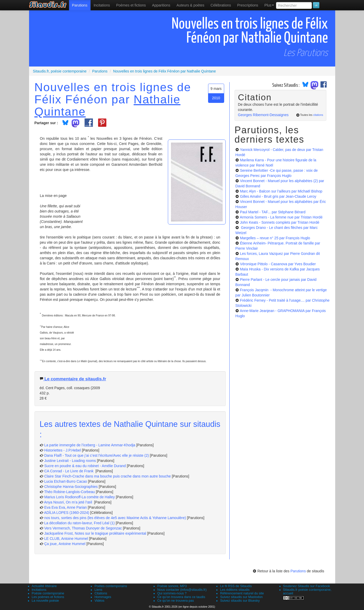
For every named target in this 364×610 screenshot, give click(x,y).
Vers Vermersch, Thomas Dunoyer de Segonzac (83, 528)
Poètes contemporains (111, 586)
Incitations (39, 590)
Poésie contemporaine (48, 593)
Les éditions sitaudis (235, 590)
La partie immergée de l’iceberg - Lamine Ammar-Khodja (90, 445)
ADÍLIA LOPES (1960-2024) (67, 513)
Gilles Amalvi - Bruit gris (278, 196)
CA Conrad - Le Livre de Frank (69, 471)
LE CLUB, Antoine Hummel (66, 539)
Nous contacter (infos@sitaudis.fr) (182, 590)
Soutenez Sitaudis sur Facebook (307, 586)
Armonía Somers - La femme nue (281, 217)
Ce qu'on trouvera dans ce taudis (181, 597)
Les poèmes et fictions (48, 597)
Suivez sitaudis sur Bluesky (240, 601)
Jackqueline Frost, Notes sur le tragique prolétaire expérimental (95, 533)
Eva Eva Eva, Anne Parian (65, 507)
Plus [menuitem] (269, 5)
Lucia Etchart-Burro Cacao (66, 481)
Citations (101, 593)
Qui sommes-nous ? (172, 593)
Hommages (103, 597)
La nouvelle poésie (45, 601)
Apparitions (161, 5)
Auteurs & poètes (190, 5)
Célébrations (221, 5)
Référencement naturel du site (242, 593)
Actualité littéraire (44, 586)
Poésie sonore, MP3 (172, 586)
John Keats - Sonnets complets (280, 222)
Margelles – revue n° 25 (275, 238)
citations (318, 115)
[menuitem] (80, 5)
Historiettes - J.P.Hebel (63, 450)
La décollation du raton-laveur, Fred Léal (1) (79, 523)
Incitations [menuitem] (102, 5)
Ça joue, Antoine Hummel (65, 544)
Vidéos (99, 601)
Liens (98, 590)
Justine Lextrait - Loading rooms (70, 461)
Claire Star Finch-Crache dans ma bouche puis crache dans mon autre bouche (107, 476)
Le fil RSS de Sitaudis (236, 586)
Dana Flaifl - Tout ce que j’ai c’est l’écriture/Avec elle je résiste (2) (96, 455)
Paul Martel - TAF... (273, 212)
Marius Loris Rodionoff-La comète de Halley (79, 497)
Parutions (80, 5)
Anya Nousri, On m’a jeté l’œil (69, 502)
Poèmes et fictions (131, 5)
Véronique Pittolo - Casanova (278, 264)
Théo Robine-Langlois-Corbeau (69, 492)
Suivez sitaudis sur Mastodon (241, 597)
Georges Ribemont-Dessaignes (263, 115)
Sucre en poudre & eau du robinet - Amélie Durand (85, 466)
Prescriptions (248, 5)
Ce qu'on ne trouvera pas (176, 601)
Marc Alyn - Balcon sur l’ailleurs (281, 191)
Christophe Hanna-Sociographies (71, 487)
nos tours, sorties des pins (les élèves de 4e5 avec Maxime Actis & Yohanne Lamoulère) (115, 518)
